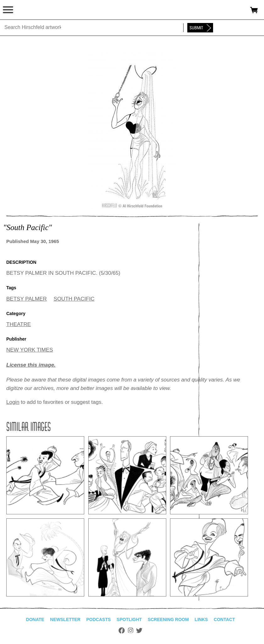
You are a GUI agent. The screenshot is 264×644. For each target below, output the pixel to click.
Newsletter (65, 619)
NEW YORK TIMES (30, 350)
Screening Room (168, 619)
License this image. (31, 365)
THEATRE (19, 324)
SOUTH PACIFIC (74, 299)
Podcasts (99, 619)
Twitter (139, 630)
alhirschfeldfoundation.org (27, 10)
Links (201, 619)
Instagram (131, 630)
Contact (224, 619)
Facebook (122, 630)
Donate (35, 619)
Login (13, 402)
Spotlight (129, 619)
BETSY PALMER (27, 299)
